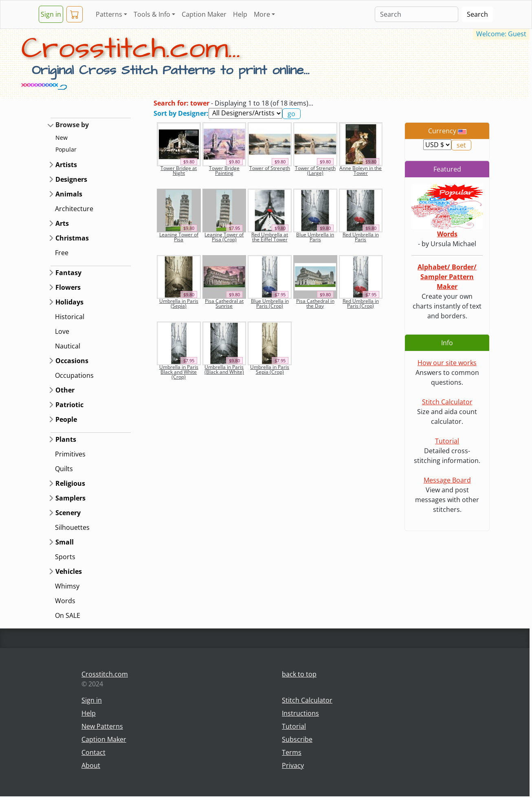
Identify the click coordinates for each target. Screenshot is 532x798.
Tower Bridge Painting (224, 171)
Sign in (51, 14)
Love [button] (62, 331)
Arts (62, 223)
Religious (70, 483)
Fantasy (68, 273)
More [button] (262, 14)
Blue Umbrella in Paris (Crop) (270, 303)
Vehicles (69, 571)
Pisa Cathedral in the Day (315, 303)
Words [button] (65, 601)
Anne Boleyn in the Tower (361, 171)
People (66, 419)
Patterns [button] (109, 14)
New (62, 138)
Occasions (72, 361)
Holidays (69, 302)
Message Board (447, 480)
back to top (299, 674)
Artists (66, 165)
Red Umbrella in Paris (361, 237)
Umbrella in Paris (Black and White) (224, 369)
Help (240, 14)
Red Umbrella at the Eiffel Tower (270, 237)
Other (65, 390)
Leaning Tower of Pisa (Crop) (224, 237)
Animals (69, 194)
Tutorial (447, 441)
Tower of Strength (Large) (315, 171)
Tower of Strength (270, 168)
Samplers (70, 498)
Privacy (293, 765)
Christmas (72, 238)
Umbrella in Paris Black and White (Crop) (179, 372)
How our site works (447, 363)
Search (477, 14)
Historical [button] (70, 317)
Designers (71, 179)
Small (65, 542)
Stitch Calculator (447, 402)
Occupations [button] (74, 375)
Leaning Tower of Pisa (179, 237)
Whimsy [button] (67, 586)
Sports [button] (65, 557)
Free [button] (62, 253)
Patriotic (69, 405)
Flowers (68, 287)
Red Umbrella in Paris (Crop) (361, 303)
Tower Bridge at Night (179, 171)
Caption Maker (204, 14)
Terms (292, 752)
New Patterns (102, 726)
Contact (93, 752)
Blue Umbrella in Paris (315, 237)
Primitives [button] (70, 454)
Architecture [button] (74, 209)
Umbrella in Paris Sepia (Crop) (270, 369)
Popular (66, 149)
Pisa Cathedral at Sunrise (224, 303)
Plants (66, 439)
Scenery (68, 513)
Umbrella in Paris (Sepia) (179, 303)
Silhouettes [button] (72, 527)
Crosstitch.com (105, 674)
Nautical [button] (68, 346)
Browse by (72, 125)
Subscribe (297, 739)
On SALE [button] (68, 615)
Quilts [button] (64, 469)
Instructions (300, 713)
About (91, 765)
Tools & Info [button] (152, 14)
